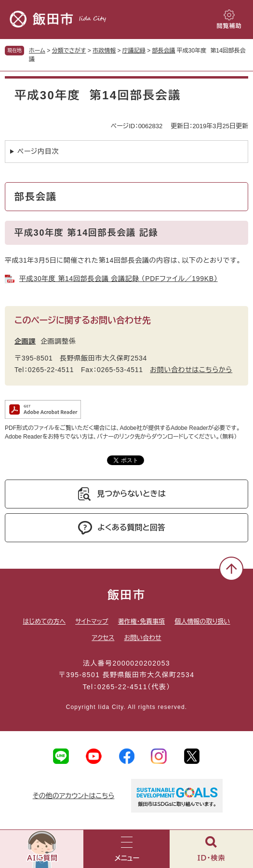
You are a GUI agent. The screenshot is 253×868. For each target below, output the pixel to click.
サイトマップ (92, 621)
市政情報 (104, 51)
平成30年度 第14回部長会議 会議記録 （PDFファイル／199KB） (119, 279)
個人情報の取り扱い (202, 621)
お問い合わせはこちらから (191, 370)
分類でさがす (69, 51)
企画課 (25, 341)
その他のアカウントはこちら (74, 796)
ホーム (37, 51)
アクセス (103, 638)
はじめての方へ (44, 621)
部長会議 (164, 51)
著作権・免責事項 (142, 621)
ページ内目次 (38, 151)
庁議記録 (134, 51)
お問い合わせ (142, 638)
